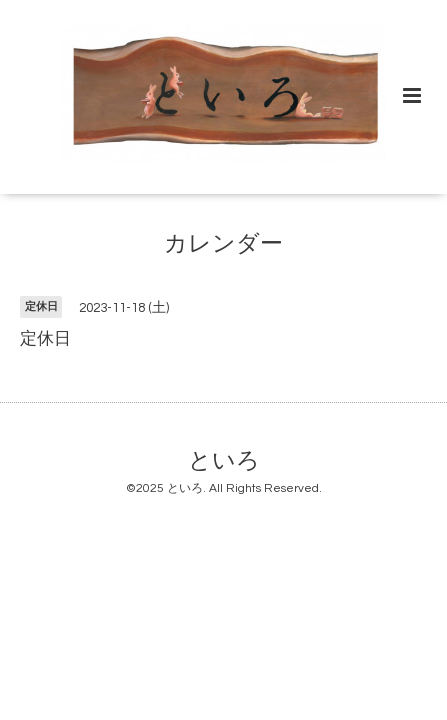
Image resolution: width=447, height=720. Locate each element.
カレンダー (223, 244)
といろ (224, 460)
